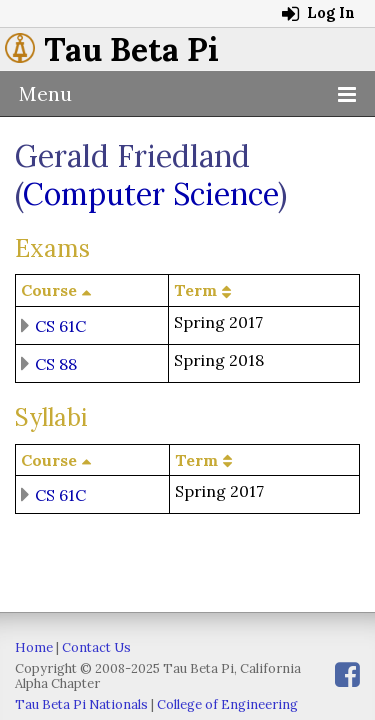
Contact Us (96, 647)
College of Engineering (227, 704)
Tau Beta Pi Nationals (81, 704)
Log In (318, 13)
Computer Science (150, 194)
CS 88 (56, 363)
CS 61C (60, 325)
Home (34, 647)
